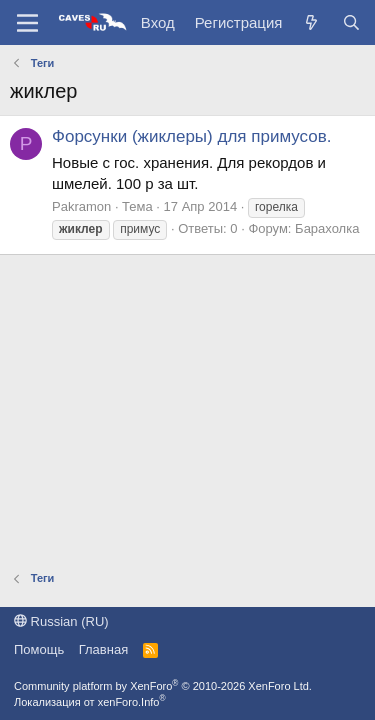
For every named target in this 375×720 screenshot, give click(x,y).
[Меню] (27, 23)
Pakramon (81, 206)
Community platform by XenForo (163, 686)
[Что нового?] (311, 22)
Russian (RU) (61, 621)
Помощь (39, 649)
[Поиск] (351, 22)
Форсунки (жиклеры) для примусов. (191, 136)
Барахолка (327, 228)
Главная (103, 649)
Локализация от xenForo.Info (90, 702)
